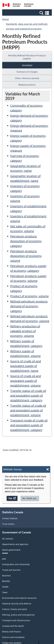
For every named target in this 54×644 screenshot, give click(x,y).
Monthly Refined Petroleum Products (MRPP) (27, 57)
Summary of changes (27, 72)
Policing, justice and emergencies (18, 615)
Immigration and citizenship (16, 564)
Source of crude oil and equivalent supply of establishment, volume (26, 381)
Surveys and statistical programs (24, 29)
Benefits (6, 581)
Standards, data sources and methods (27, 24)
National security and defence (17, 604)
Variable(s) (27, 65)
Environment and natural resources (19, 598)
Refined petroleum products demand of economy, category (29, 306)
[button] (27, 13)
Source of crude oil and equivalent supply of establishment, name (26, 366)
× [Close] (48, 469)
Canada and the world (13, 626)
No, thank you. (30, 498)
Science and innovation (13, 637)
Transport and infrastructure (16, 620)
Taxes (5, 592)
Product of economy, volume (29, 296)
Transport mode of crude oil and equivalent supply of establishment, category (29, 425)
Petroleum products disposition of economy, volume (26, 256)
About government (11, 550)
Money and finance (11, 632)
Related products (27, 85)
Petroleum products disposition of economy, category (26, 241)
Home (5, 19)
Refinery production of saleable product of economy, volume (25, 331)
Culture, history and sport (15, 609)
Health (5, 587)
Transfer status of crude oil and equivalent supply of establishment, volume (28, 410)
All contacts (8, 539)
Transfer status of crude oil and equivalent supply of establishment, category (28, 395)
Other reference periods (27, 78)
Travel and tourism (11, 570)
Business (6, 576)
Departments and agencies (15, 544)
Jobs (4, 559)
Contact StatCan (10, 518)
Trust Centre (8, 524)
